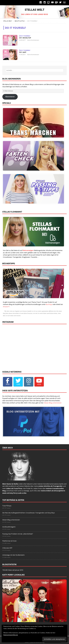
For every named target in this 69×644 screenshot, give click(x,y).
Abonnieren (10, 97)
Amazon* (6, 307)
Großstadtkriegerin (9, 527)
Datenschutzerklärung (11, 635)
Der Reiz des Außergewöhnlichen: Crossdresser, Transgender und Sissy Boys (29, 513)
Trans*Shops (7, 506)
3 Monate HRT (7, 548)
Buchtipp (49, 304)
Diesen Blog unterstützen (53, 403)
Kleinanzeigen (28, 250)
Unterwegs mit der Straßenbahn (13, 555)
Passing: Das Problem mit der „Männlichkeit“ (18, 534)
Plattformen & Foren (9, 541)
